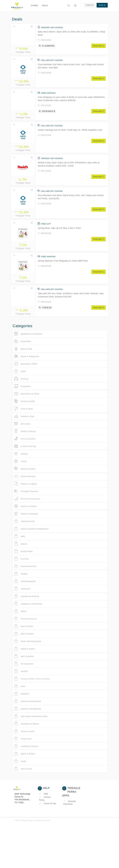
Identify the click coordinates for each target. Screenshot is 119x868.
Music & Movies (25, 469)
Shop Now (98, 46)
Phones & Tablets (26, 484)
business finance (25, 566)
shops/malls (23, 739)
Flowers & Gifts (25, 401)
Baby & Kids (23, 349)
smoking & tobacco (26, 746)
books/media (23, 551)
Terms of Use (48, 803)
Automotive (23, 341)
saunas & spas (24, 731)
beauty (21, 544)
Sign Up (90, 5)
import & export (25, 649)
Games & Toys (24, 416)
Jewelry (21, 454)
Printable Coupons (26, 491)
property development (28, 701)
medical (21, 671)
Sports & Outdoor (26, 506)
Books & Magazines (27, 356)
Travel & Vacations (26, 514)
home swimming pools (28, 641)
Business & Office (26, 364)
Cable (20, 371)
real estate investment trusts (31, 716)
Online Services (25, 476)
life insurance (24, 664)
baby (20, 536)
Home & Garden (25, 439)
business (22, 559)
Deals (45, 6)
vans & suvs (23, 769)
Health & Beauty (25, 431)
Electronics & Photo (27, 394)
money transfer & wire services (32, 679)
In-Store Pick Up (25, 446)
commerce (22, 589)
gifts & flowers (24, 634)
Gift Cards (22, 424)
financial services (26, 619)
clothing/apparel (25, 581)
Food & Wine (23, 409)
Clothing (21, 379)
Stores (35, 6)
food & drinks (24, 626)
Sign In (102, 5)
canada (21, 574)
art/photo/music (25, 521)
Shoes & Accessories (27, 499)
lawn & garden (24, 656)
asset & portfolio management (31, 529)
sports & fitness (25, 754)
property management (28, 709)
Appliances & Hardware (28, 334)
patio (20, 686)
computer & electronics (28, 604)
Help (44, 794)
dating (20, 611)
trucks (20, 761)
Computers (22, 386)
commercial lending (26, 596)
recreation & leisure (27, 724)
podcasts (22, 694)
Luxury (21, 461)
